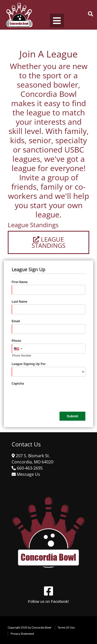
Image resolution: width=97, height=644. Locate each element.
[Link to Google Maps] (29, 468)
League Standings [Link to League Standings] (48, 242)
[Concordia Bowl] (19, 15)
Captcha (18, 384)
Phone (16, 341)
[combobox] (18, 349)
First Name (20, 282)
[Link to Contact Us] (28, 474)
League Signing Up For (29, 364)
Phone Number (22, 355)
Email (16, 321)
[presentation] (51, 396)
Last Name (20, 302)
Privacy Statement (22, 634)
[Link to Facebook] (48, 591)
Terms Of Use (66, 628)
